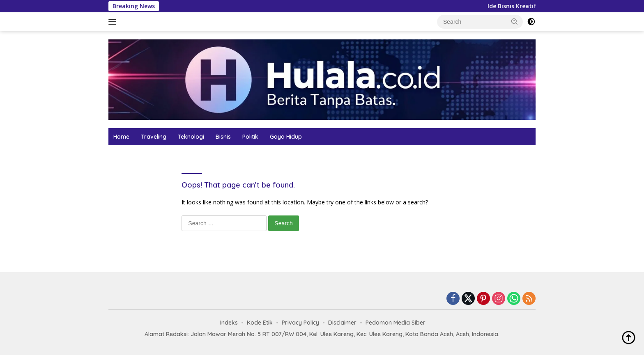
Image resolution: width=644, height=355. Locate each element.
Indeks (229, 323)
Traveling (154, 137)
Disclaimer (342, 323)
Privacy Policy (300, 323)
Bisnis (223, 137)
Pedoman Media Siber (396, 323)
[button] (515, 21)
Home (121, 137)
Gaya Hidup (286, 137)
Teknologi (191, 137)
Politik (250, 137)
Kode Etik (260, 323)
